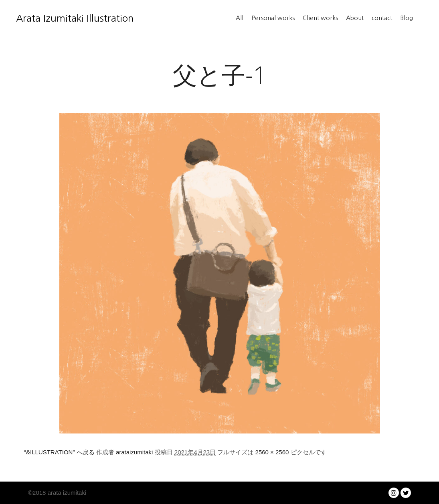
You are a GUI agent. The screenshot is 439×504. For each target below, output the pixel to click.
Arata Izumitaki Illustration (56, 18)
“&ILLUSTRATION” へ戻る (59, 452)
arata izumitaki (66, 493)
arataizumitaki (135, 452)
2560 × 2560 (272, 452)
